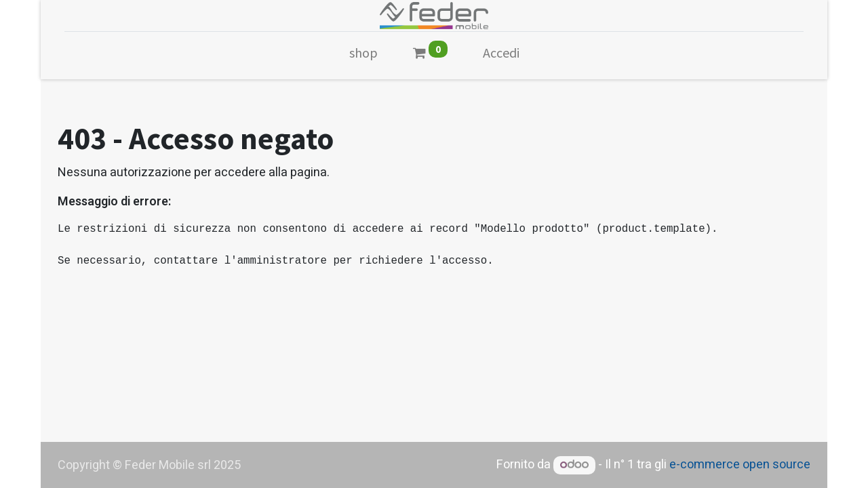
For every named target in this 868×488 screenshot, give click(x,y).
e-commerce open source (740, 465)
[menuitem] (363, 56)
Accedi (501, 53)
